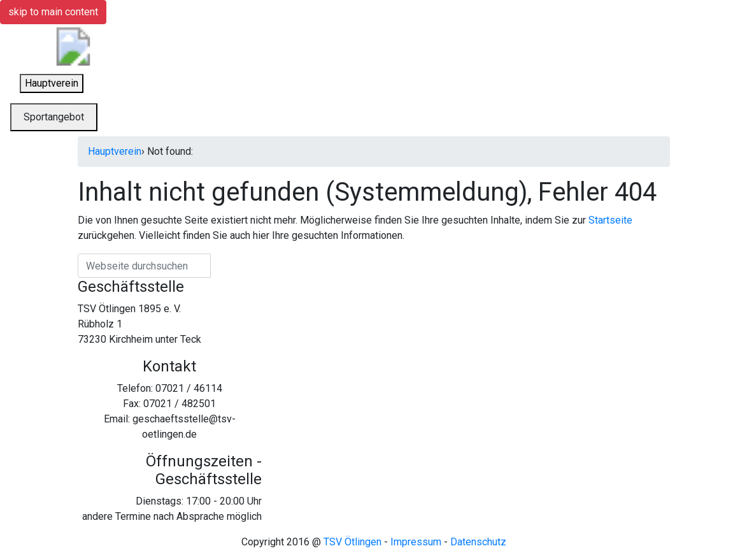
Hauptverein (115, 151)
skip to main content (53, 12)
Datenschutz (478, 542)
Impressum (416, 542)
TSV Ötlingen (352, 542)
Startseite (610, 220)
